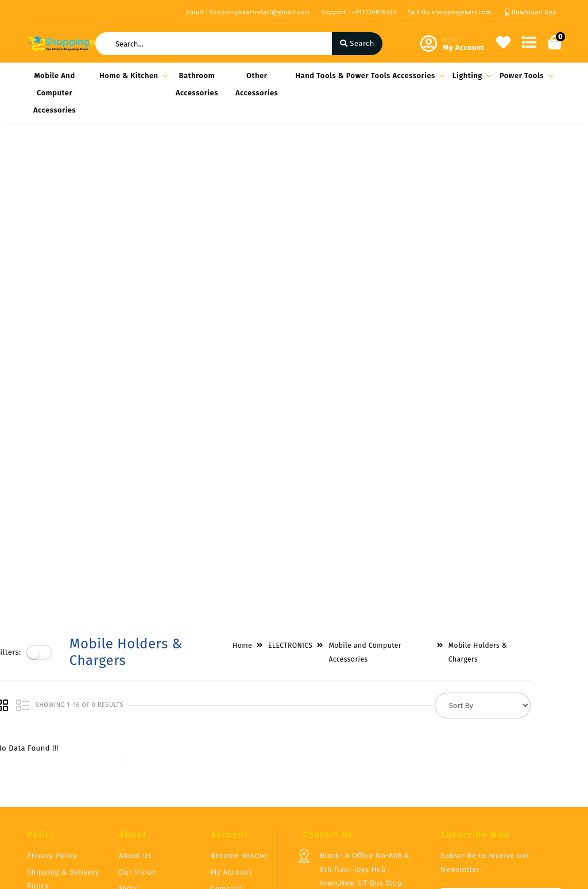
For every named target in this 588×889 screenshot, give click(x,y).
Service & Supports (62, 791)
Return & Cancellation (50, 767)
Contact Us (138, 780)
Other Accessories (257, 84)
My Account (231, 730)
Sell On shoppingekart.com (450, 12)
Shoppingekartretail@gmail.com (379, 819)
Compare (227, 746)
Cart (218, 763)
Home (273, 162)
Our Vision (138, 730)
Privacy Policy (52, 713)
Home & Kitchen (132, 76)
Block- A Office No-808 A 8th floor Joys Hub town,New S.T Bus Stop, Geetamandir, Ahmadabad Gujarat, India (367, 741)
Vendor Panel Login (154, 763)
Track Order (232, 780)
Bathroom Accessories (197, 84)
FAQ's (128, 746)
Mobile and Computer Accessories (55, 93)
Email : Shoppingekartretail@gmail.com (248, 12)
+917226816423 (345, 793)
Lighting (470, 76)
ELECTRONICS (321, 162)
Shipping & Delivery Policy (63, 737)
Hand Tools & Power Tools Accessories (368, 76)
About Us (135, 713)
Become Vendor (239, 713)
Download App (531, 12)
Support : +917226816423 (359, 12)
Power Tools (525, 76)
